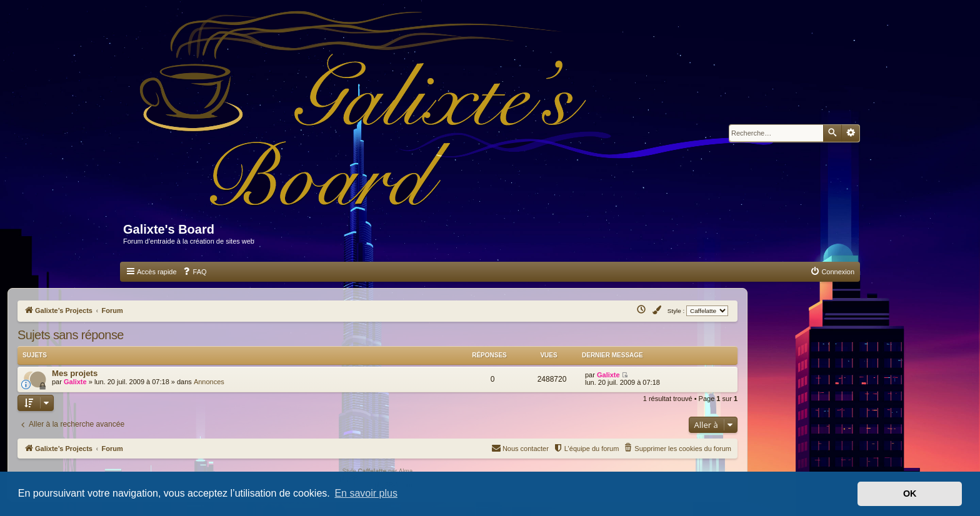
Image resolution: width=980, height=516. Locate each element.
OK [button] (910, 494)
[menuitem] (194, 272)
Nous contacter (520, 448)
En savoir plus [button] (366, 493)
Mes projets (75, 373)
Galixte (75, 382)
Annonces (209, 382)
